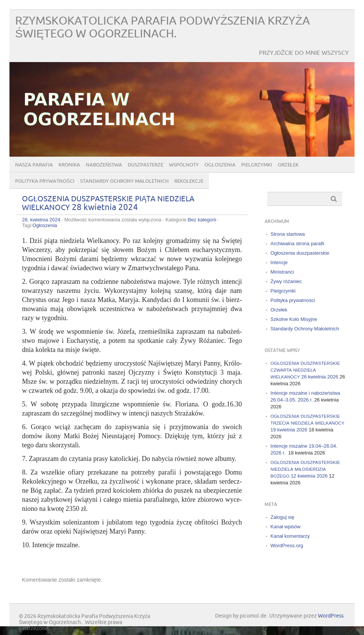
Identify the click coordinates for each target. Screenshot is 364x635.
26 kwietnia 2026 (305, 370)
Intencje (279, 262)
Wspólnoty (184, 165)
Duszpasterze (146, 165)
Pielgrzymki (257, 165)
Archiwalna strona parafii (297, 244)
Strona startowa (288, 234)
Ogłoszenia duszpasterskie (300, 253)
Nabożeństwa (104, 165)
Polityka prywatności (45, 181)
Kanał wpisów (286, 527)
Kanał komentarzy (290, 536)
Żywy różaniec (286, 281)
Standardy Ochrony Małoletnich (124, 181)
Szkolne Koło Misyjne (294, 319)
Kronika (69, 165)
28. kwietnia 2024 (41, 220)
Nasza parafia (34, 165)
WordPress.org (287, 546)
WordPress (331, 616)
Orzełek (288, 165)
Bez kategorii (202, 220)
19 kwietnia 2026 (308, 423)
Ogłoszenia (220, 165)
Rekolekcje (189, 181)
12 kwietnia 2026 (305, 469)
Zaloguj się (283, 517)
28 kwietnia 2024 (108, 203)
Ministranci (282, 272)
